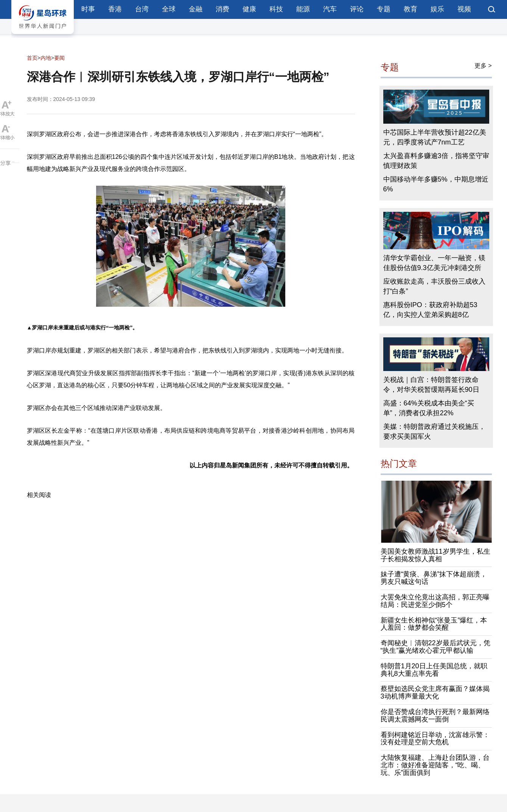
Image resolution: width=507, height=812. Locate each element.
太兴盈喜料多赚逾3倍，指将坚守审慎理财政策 (436, 161)
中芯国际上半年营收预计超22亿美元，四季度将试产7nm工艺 (435, 137)
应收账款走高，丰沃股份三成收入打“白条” (434, 286)
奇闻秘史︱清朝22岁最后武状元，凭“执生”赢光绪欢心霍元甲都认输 (435, 647)
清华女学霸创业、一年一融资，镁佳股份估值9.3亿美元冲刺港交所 (434, 263)
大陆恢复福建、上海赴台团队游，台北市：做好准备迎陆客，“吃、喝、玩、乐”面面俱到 (435, 765)
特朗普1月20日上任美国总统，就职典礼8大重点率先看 (434, 670)
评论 (357, 9)
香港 (115, 9)
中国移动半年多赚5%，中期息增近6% (436, 184)
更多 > (483, 66)
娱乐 (437, 9)
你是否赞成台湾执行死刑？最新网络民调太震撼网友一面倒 (435, 716)
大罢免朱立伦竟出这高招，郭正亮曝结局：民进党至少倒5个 (435, 601)
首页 (32, 58)
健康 (249, 9)
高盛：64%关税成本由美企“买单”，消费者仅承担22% (429, 408)
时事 (88, 9)
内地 (46, 58)
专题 (384, 9)
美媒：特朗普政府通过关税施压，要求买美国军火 (434, 432)
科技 (276, 9)
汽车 (330, 9)
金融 (196, 9)
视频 (464, 9)
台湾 (142, 9)
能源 (303, 9)
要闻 (59, 58)
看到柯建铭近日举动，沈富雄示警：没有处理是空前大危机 (435, 739)
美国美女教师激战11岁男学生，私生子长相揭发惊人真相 (435, 555)
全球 (169, 9)
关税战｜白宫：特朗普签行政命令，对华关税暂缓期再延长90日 (431, 385)
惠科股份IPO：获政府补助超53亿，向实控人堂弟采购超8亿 (430, 310)
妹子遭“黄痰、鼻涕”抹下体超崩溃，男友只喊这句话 (434, 578)
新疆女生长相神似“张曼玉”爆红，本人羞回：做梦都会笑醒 (434, 624)
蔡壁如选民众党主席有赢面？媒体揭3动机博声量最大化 (435, 692)
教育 (411, 9)
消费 (222, 9)
